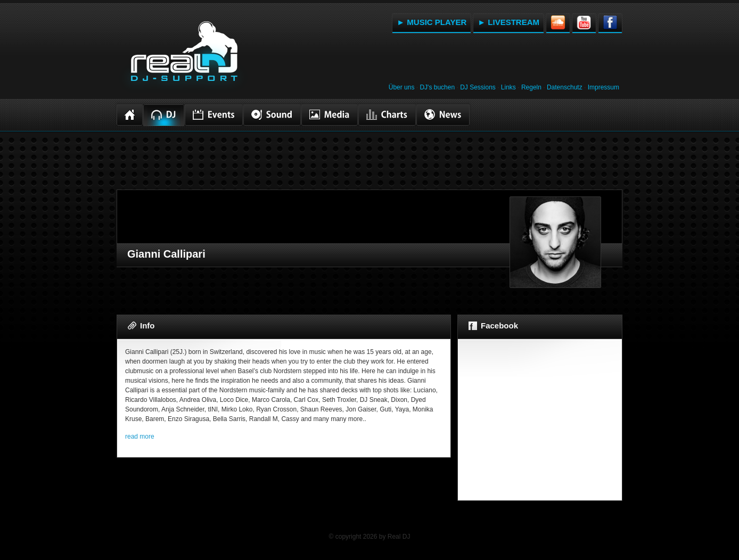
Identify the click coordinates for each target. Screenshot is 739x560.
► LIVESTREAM (508, 22)
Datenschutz (565, 87)
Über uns (402, 87)
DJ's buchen (437, 87)
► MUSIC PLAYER (432, 22)
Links (508, 87)
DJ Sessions (478, 87)
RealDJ (183, 57)
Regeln (531, 87)
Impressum (603, 87)
